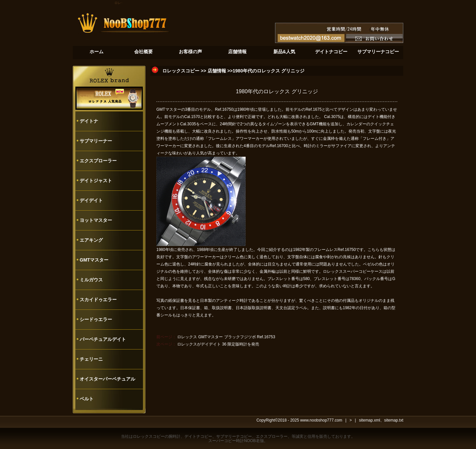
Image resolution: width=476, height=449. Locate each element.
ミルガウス (91, 280)
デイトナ (89, 121)
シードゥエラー (96, 319)
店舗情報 (217, 71)
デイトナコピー (198, 436)
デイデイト (91, 200)
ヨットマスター (96, 220)
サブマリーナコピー (234, 436)
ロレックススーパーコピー (347, 271)
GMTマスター (94, 260)
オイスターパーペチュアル (107, 379)
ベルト (87, 399)
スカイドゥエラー (98, 300)
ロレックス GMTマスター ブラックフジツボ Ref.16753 (226, 337)
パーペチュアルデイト (103, 339)
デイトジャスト (96, 181)
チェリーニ (91, 359)
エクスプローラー (98, 161)
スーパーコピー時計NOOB (232, 441)
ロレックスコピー (181, 71)
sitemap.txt (394, 420)
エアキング (91, 240)
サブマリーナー (96, 141)
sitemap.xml (370, 420)
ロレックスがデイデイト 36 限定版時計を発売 (218, 344)
